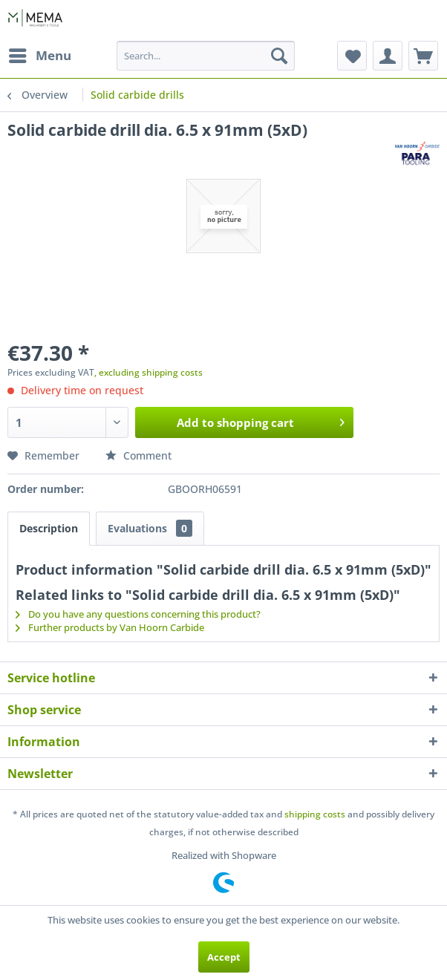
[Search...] (206, 56)
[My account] (388, 56)
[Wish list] (352, 56)
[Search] (279, 56)
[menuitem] (39, 56)
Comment (138, 455)
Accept (224, 957)
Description (49, 528)
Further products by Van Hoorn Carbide (110, 627)
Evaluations (150, 528)
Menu (40, 54)
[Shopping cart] (423, 56)
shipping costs (315, 814)
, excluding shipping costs (149, 372)
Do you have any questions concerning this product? (138, 614)
